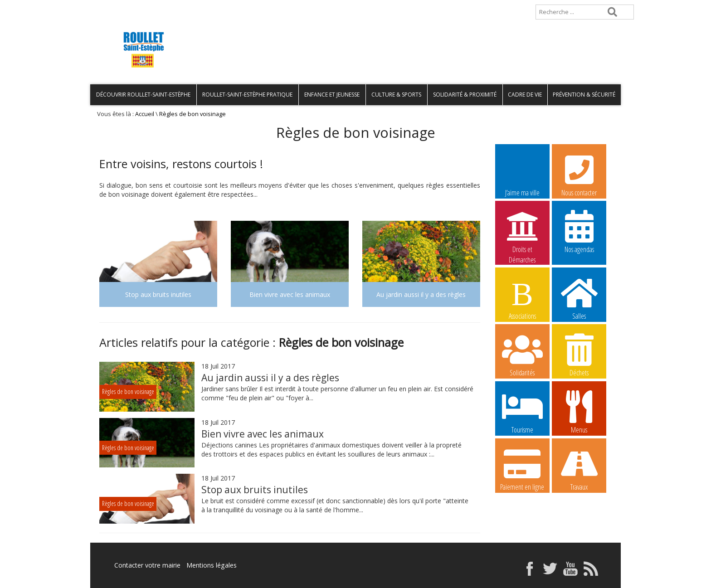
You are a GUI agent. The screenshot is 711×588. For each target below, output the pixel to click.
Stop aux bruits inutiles (255, 490)
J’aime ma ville (522, 175)
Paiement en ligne (522, 469)
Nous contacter (579, 175)
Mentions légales (211, 565)
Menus (579, 412)
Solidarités (522, 355)
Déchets (579, 355)
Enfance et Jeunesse (332, 95)
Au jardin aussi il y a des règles (270, 378)
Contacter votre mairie (147, 565)
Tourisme (522, 412)
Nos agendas (579, 231)
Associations (522, 298)
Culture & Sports (396, 95)
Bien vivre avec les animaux (263, 434)
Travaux (579, 469)
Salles (579, 298)
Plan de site (148, 7)
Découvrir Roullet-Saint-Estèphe (143, 95)
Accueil (105, 7)
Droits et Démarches (522, 232)
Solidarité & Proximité (465, 95)
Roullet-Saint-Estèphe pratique (247, 95)
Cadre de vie (525, 95)
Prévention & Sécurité (584, 95)
